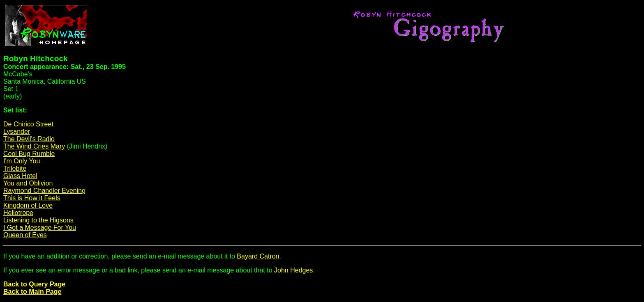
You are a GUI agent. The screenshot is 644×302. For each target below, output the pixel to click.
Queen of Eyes (25, 235)
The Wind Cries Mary (34, 146)
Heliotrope (18, 213)
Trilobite (15, 168)
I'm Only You (22, 161)
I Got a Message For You (40, 228)
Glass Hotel (20, 176)
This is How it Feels (32, 198)
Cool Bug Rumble (29, 154)
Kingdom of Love (28, 205)
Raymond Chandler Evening (44, 191)
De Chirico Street (28, 124)
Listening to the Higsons (38, 220)
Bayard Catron (258, 256)
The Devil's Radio (29, 139)
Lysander (17, 132)
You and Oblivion (28, 183)
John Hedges (293, 270)
